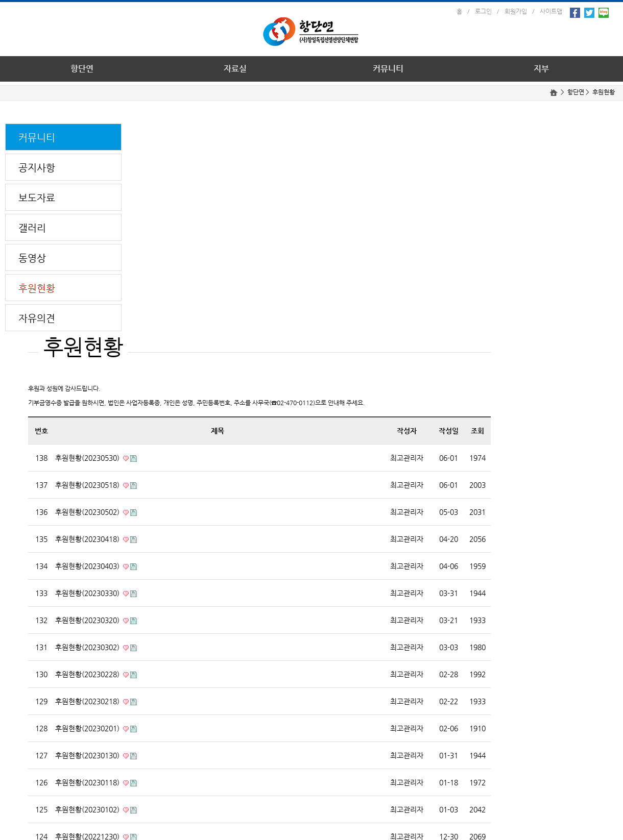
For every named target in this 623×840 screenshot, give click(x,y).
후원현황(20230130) (88, 755)
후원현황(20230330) (88, 593)
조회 (477, 431)
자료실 (235, 69)
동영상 (32, 258)
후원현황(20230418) (88, 539)
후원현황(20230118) (88, 782)
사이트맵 (551, 11)
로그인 (483, 11)
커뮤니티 (388, 69)
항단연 (82, 69)
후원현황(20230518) (88, 485)
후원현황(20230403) (88, 566)
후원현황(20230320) (88, 620)
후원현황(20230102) (88, 809)
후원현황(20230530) (88, 458)
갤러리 (32, 228)
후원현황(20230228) (88, 674)
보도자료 (37, 198)
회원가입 (516, 11)
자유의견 (37, 318)
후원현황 (604, 92)
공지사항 (37, 168)
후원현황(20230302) (88, 647)
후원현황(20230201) (88, 728)
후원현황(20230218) (88, 701)
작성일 (449, 431)
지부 (541, 69)
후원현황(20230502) (88, 512)
